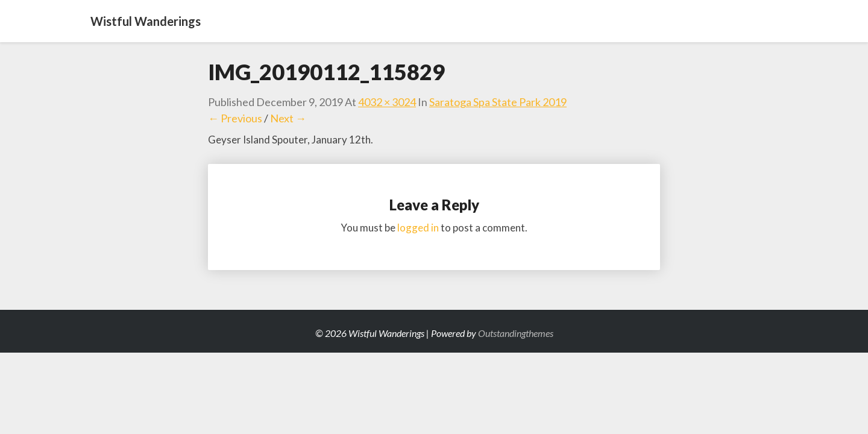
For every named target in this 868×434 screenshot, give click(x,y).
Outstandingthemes (516, 333)
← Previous (235, 118)
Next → (288, 118)
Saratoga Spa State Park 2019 (498, 102)
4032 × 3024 (387, 102)
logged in (418, 228)
